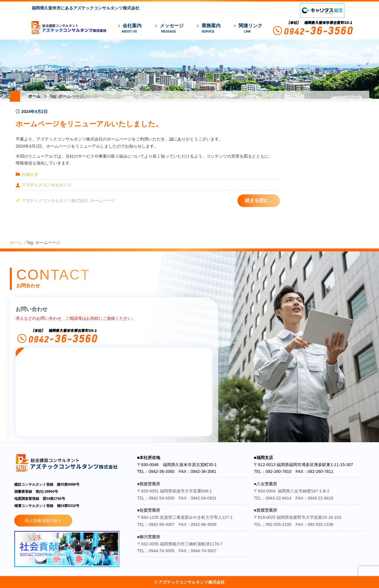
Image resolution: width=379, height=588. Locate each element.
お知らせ (30, 174)
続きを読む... (259, 200)
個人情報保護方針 (41, 521)
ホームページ (102, 201)
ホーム (34, 96)
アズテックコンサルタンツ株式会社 (54, 201)
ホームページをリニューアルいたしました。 (89, 124)
